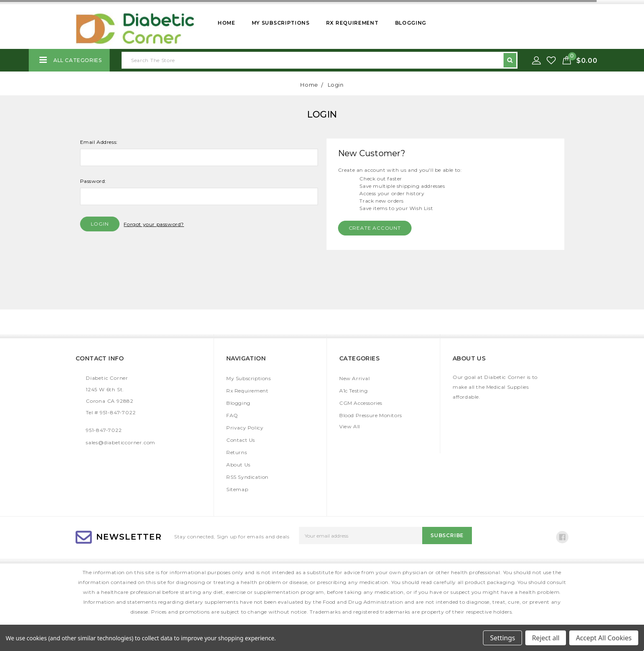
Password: (93, 181)
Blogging (411, 23)
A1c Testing (354, 391)
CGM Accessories (361, 403)
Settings (503, 638)
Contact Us (241, 440)
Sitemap (237, 489)
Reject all (546, 638)
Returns (237, 452)
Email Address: (99, 142)
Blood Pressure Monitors (371, 415)
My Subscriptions (281, 23)
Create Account (375, 228)
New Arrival (355, 378)
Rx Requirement (352, 23)
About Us (238, 465)
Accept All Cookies (604, 638)
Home (227, 23)
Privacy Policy (245, 428)
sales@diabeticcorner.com (121, 442)
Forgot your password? (154, 224)
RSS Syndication (247, 477)
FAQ (232, 415)
